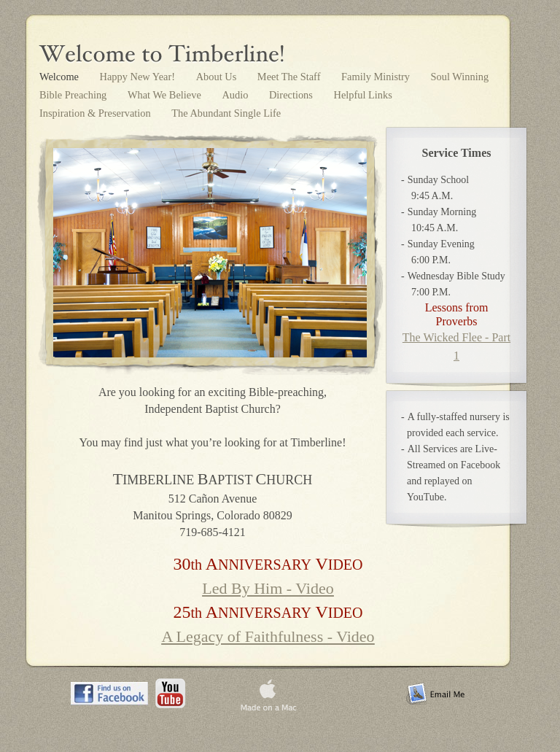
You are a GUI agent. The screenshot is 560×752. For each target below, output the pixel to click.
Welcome (61, 77)
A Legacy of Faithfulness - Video (268, 636)
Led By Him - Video (268, 588)
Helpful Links (363, 95)
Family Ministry (377, 77)
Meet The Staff (290, 77)
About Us (218, 77)
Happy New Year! (139, 77)
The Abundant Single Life (226, 113)
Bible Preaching (74, 95)
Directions (292, 95)
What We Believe (166, 95)
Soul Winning (460, 77)
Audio (236, 95)
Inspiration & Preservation (96, 113)
